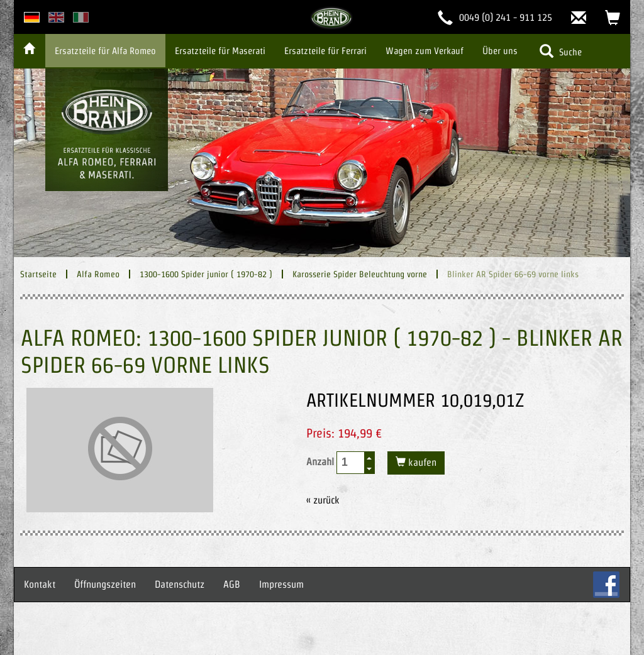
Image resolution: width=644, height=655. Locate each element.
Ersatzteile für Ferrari (325, 51)
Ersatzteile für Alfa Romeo (105, 51)
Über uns (500, 51)
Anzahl (341, 463)
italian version (81, 17)
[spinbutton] (351, 462)
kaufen (421, 462)
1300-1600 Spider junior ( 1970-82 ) (206, 274)
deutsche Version (32, 17)
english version (56, 17)
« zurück (323, 500)
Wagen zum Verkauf (425, 51)
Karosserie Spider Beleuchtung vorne (360, 274)
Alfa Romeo (98, 274)
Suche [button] (561, 51)
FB (606, 585)
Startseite (38, 274)
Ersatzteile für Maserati (220, 51)
